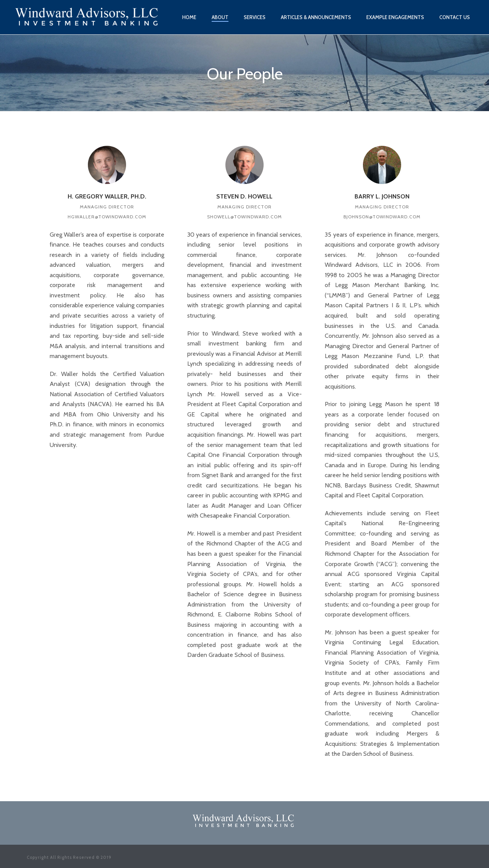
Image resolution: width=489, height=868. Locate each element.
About (220, 17)
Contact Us (455, 17)
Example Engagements (395, 17)
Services (255, 17)
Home (189, 17)
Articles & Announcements (316, 17)
